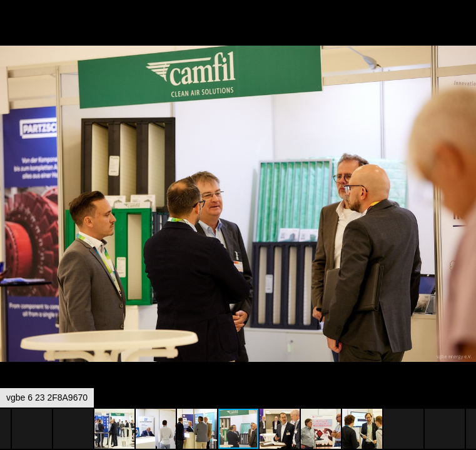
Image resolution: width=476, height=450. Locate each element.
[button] (465, 32)
